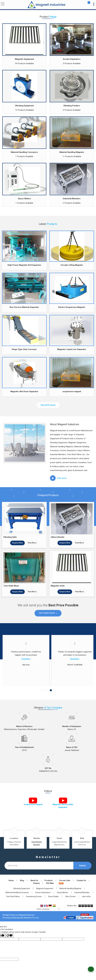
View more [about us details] (62, 478)
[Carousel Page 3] (48, 697)
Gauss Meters (24, 199)
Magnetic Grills (58, 586)
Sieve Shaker (53, 903)
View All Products (48, 405)
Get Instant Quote (48, 613)
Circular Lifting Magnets (72, 265)
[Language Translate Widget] (48, 915)
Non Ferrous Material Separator (24, 307)
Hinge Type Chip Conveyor (24, 349)
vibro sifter (86, 903)
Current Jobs (65, 887)
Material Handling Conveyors (24, 152)
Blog (22, 887)
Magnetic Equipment (24, 59)
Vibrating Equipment (24, 106)
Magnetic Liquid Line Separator (72, 349)
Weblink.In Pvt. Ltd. (31, 924)
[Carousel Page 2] (45, 697)
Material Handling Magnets (72, 152)
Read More (25, 659)
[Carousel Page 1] (42, 697)
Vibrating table (10, 537)
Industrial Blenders (72, 199)
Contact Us (81, 887)
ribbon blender (58, 537)
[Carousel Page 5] (54, 697)
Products (49, 887)
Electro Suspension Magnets (72, 307)
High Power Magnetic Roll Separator (24, 265)
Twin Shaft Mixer (11, 586)
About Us (34, 887)
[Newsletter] (39, 872)
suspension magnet (72, 391)
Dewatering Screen (34, 903)
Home (11, 887)
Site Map (50, 890)
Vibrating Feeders (72, 106)
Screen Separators (72, 59)
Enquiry (36, 890)
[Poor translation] (9, 942)
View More (32, 543)
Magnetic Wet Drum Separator (24, 391)
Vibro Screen (70, 903)
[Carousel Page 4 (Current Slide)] (51, 697)
